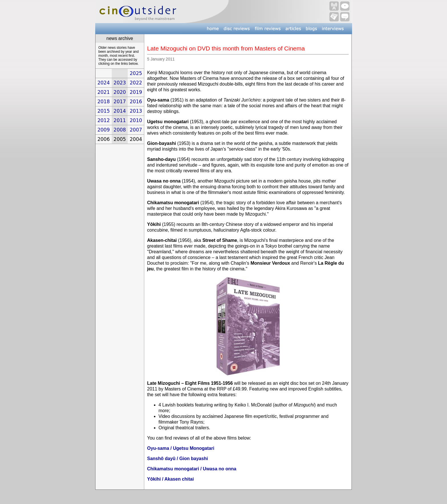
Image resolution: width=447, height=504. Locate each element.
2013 (136, 111)
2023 (120, 83)
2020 (120, 92)
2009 (104, 130)
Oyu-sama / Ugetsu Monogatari (181, 448)
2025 (136, 73)
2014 (120, 111)
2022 (136, 83)
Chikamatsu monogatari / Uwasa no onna (192, 469)
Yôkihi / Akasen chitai (170, 479)
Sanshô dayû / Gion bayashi (177, 459)
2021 (104, 92)
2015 (104, 111)
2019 (136, 92)
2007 (136, 130)
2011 (120, 120)
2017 (120, 102)
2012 (104, 120)
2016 (136, 102)
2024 (104, 83)
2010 (136, 120)
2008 (120, 130)
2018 (104, 102)
